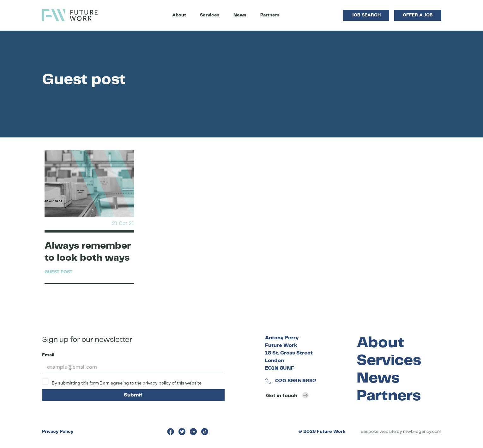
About (179, 15)
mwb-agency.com (422, 432)
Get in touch (287, 395)
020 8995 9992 (291, 381)
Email (48, 355)
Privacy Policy (58, 432)
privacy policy (157, 383)
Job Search (366, 15)
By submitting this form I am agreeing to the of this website (122, 382)
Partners (270, 15)
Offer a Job (418, 15)
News (240, 15)
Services (210, 15)
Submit (133, 395)
